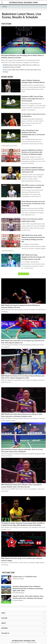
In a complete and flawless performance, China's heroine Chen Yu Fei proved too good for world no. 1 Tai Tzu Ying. (33, 265)
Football (4, 7)
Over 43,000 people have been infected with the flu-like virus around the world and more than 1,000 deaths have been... (22, 142)
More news (22, 274)
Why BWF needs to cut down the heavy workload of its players (33, 186)
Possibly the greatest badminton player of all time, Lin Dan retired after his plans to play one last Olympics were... (32, 122)
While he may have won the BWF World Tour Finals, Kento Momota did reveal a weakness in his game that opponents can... (33, 211)
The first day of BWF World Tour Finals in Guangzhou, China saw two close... (23, 490)
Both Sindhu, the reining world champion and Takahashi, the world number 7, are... (23, 528)
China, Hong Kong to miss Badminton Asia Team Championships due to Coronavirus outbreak (33, 133)
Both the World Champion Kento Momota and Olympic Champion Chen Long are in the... (23, 419)
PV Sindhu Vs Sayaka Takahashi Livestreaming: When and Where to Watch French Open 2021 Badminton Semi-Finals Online (23, 524)
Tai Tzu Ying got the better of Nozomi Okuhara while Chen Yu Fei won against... (23, 346)
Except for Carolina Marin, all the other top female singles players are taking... (23, 563)
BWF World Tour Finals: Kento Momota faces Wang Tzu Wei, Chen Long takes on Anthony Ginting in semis (22, 415)
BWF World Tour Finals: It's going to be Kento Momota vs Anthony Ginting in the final (21, 306)
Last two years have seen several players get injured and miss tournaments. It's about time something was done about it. (32, 193)
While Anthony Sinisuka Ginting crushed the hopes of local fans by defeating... (23, 310)
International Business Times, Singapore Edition (23, 3)
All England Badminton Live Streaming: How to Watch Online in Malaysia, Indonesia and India (23, 56)
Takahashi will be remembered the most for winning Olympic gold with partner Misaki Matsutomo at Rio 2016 (33, 88)
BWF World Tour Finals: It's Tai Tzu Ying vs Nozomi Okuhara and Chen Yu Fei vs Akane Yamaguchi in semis (23, 377)
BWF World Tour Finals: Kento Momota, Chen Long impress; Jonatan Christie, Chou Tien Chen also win (21, 486)
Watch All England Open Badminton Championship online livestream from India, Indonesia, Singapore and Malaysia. (20, 61)
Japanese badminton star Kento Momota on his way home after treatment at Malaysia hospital (32, 152)
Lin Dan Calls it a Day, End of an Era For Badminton (33, 115)
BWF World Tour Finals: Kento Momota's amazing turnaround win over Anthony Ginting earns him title (33, 238)
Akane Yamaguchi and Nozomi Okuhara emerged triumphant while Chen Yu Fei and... (23, 455)
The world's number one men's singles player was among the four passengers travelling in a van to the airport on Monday (33, 160)
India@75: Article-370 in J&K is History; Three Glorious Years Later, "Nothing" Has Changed (28, 597)
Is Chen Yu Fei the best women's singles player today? (32, 220)
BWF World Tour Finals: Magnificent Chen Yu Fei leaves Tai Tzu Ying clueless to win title (33, 257)
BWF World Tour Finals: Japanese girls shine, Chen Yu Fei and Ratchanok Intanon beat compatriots (22, 450)
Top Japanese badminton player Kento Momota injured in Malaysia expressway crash (33, 170)
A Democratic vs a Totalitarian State (25, 576)
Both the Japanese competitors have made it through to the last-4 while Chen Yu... (23, 381)
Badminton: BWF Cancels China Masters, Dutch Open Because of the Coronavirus (33, 99)
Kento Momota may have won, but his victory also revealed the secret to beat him (33, 203)
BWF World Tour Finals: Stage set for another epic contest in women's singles (22, 559)
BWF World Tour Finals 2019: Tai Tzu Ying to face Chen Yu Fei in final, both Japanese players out (23, 342)
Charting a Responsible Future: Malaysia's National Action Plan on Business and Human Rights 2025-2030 (28, 588)
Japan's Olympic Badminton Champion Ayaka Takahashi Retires (33, 81)
